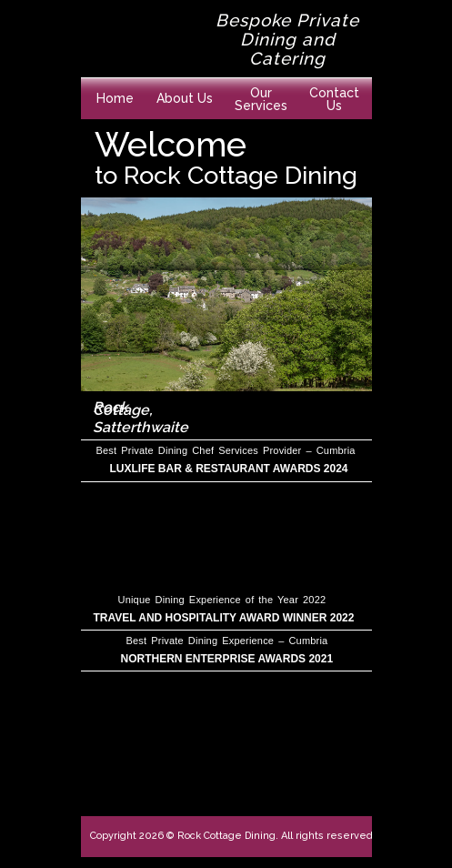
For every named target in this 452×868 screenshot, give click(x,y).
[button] (261, 93)
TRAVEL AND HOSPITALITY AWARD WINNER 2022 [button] (224, 618)
